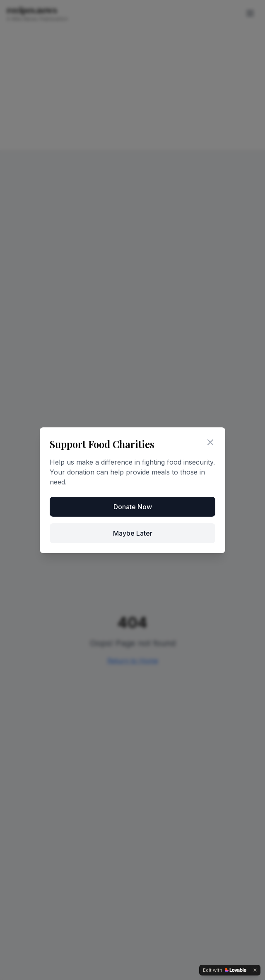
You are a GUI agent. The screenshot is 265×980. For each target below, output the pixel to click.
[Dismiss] (255, 970)
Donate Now (133, 507)
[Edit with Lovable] (225, 970)
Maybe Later (133, 533)
